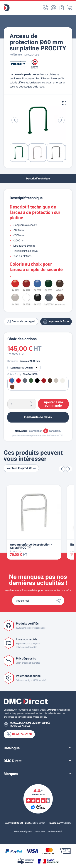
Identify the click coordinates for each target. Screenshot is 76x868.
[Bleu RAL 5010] (12, 381)
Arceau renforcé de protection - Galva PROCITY (31, 546)
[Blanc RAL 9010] (63, 381)
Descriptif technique (38, 178)
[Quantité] (22, 404)
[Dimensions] (24, 368)
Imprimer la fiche (56, 322)
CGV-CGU (39, 831)
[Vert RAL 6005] (31, 381)
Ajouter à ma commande (53, 404)
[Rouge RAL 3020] (18, 381)
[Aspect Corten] (12, 387)
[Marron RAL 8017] (50, 381)
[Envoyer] (60, 600)
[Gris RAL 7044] (56, 381)
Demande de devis (38, 417)
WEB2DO (66, 823)
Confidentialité (54, 831)
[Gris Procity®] (25, 381)
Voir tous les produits (21, 468)
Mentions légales (23, 831)
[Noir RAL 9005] (37, 381)
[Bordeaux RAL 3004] (44, 381)
